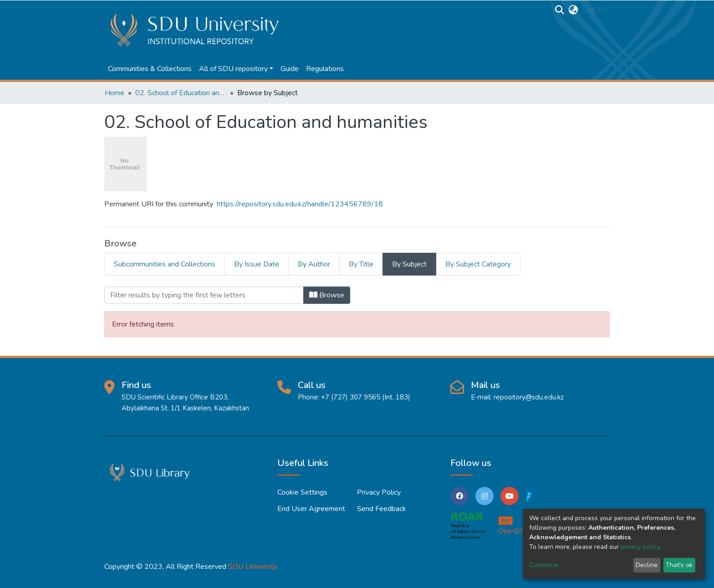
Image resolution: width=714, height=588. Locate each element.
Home (115, 93)
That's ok (679, 565)
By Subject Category (478, 264)
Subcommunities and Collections (165, 264)
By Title (361, 264)
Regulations (325, 69)
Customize (544, 565)
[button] (574, 10)
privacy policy (640, 547)
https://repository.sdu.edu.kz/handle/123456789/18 (300, 204)
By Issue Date (257, 264)
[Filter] (204, 295)
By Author (314, 264)
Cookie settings (302, 492)
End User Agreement (311, 509)
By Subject (409, 264)
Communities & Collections (150, 69)
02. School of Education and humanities (181, 93)
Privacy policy (379, 492)
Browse (327, 295)
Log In (593, 10)
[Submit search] (560, 10)
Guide (290, 69)
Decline (647, 565)
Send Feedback (382, 509)
